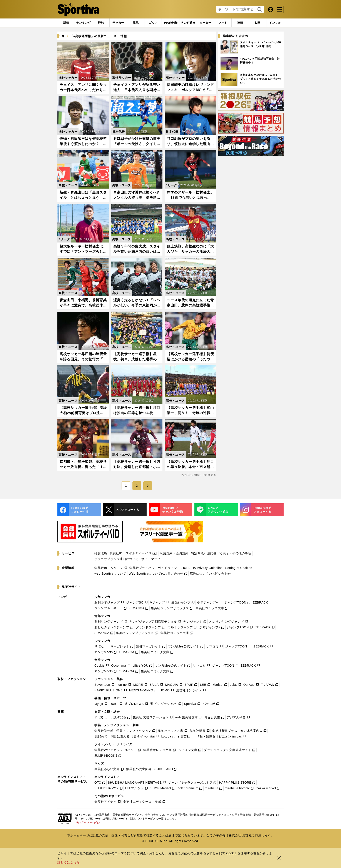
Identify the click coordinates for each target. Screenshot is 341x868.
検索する (259, 10)
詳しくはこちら (69, 862)
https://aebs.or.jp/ (87, 823)
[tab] (101, 23)
